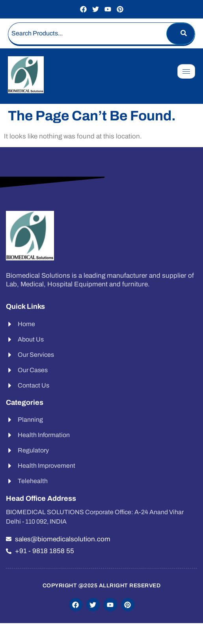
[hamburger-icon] (186, 71)
